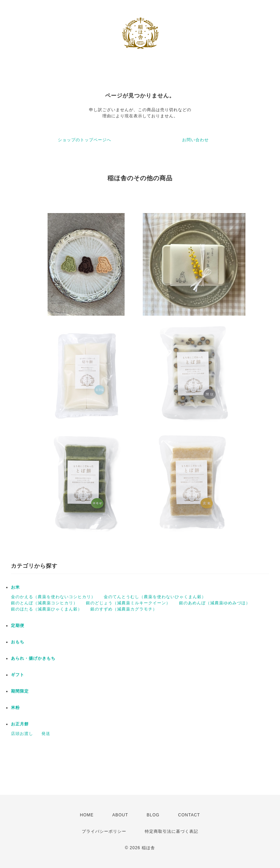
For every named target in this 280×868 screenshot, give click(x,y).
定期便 (18, 626)
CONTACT (189, 815)
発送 (46, 734)
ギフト (18, 675)
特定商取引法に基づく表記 (171, 831)
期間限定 (20, 691)
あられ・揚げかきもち (33, 658)
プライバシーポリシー (104, 831)
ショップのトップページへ (85, 140)
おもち (18, 642)
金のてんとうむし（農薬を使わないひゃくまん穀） (155, 597)
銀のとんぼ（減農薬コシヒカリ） (44, 603)
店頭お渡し (22, 734)
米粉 (15, 708)
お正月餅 (20, 724)
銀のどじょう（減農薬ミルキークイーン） (128, 603)
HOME (87, 815)
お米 (15, 587)
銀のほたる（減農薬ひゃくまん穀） (47, 609)
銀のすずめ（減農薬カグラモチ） (124, 609)
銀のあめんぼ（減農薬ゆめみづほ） (215, 603)
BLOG (153, 815)
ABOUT (120, 815)
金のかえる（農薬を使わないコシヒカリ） (53, 597)
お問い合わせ (195, 140)
